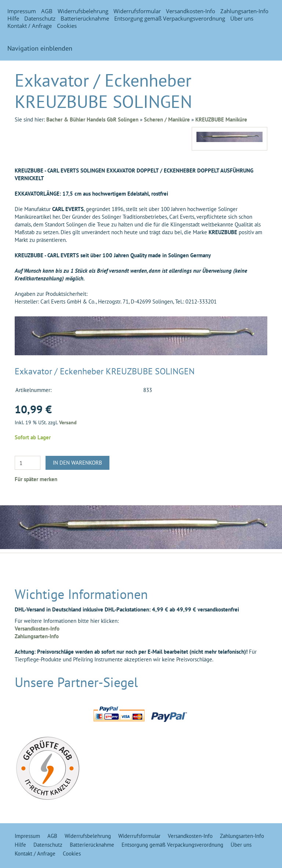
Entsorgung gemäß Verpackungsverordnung (170, 18)
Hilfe (13, 18)
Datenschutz (40, 18)
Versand (68, 422)
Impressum (22, 11)
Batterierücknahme (85, 18)
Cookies (67, 26)
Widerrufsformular (137, 11)
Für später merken (36, 479)
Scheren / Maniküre (167, 119)
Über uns (242, 18)
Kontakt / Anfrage (30, 26)
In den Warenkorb (77, 463)
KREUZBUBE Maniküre (221, 119)
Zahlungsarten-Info (244, 11)
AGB (47, 11)
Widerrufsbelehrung (83, 11)
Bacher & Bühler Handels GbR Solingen (92, 119)
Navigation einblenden (40, 48)
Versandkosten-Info (191, 11)
